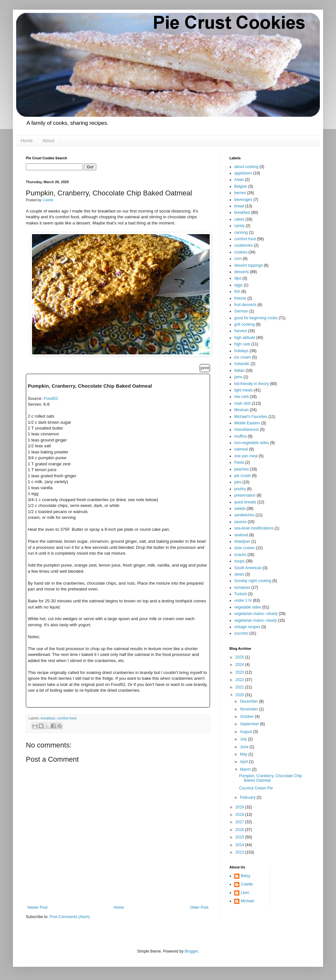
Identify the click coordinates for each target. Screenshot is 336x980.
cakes (239, 219)
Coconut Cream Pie (256, 788)
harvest (241, 331)
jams (238, 377)
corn (238, 259)
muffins (240, 436)
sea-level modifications (254, 528)
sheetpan (242, 541)
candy (239, 226)
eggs (238, 285)
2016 (240, 830)
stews (239, 574)
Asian (239, 180)
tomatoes (242, 588)
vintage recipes (247, 627)
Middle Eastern (247, 423)
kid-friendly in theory (252, 384)
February (248, 797)
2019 (240, 807)
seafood (241, 535)
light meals (243, 390)
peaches (241, 469)
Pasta (239, 462)
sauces (240, 522)
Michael (247, 901)
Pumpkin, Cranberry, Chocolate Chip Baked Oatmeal (271, 778)
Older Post (199, 907)
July (244, 739)
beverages (243, 200)
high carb (242, 344)
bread (239, 206)
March (246, 769)
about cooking (246, 167)
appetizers (243, 173)
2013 (240, 852)
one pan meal (246, 456)
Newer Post (37, 907)
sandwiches (244, 515)
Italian (239, 371)
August (247, 732)
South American (248, 568)
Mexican (241, 410)
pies (238, 482)
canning (241, 233)
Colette (247, 884)
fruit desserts (245, 305)
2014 (240, 845)
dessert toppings (248, 265)
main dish (242, 403)
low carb (241, 397)
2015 (240, 837)
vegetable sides (248, 607)
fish (237, 292)
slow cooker (244, 548)
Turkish (241, 594)
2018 (240, 815)
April (244, 762)
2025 (240, 657)
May (244, 754)
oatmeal (241, 449)
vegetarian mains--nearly (256, 620)
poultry (240, 489)
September (250, 724)
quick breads (245, 502)
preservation (245, 495)
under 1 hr (243, 600)
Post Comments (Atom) (70, 917)
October (247, 717)
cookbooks (243, 245)
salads (240, 509)
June (245, 747)
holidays (241, 351)
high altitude (245, 338)
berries (240, 193)
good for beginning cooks (256, 318)
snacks (240, 555)
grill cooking (244, 324)
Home (27, 141)
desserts (241, 272)
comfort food (67, 718)
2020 (240, 695)
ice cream (243, 357)
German (241, 311)
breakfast (48, 718)
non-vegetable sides (252, 443)
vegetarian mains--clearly (256, 614)
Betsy (246, 876)
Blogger (191, 951)
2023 (240, 672)
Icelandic (242, 364)
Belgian (241, 186)
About (48, 141)
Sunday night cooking (253, 581)
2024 (240, 665)
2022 (240, 680)
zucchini (241, 633)
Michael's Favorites (251, 417)
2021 (240, 687)
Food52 (51, 398)
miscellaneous (247, 430)
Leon (245, 893)
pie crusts (242, 476)
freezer (240, 298)
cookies (241, 252)
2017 (240, 822)
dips (238, 278)
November (250, 709)
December (250, 701)
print (205, 368)
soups (239, 561)
